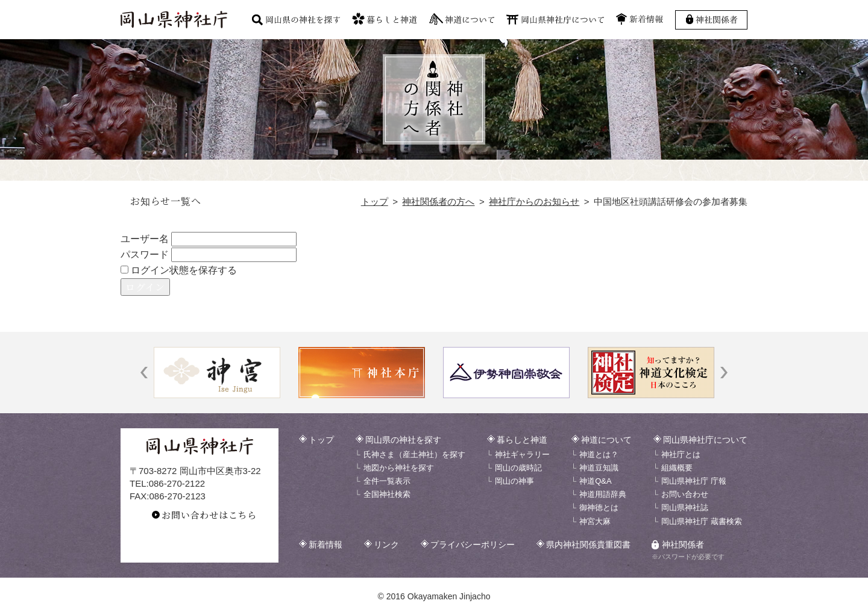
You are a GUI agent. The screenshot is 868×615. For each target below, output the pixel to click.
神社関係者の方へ (438, 201)
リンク (386, 545)
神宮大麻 (595, 521)
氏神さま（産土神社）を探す (414, 454)
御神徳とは (599, 507)
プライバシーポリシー (473, 545)
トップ (375, 201)
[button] (144, 373)
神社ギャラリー (522, 454)
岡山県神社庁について (705, 440)
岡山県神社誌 (685, 507)
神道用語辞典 (603, 494)
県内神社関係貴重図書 (588, 545)
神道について (606, 440)
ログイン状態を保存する (179, 270)
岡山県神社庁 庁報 (694, 481)
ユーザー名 (145, 239)
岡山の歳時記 (518, 468)
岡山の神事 (514, 481)
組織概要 (677, 468)
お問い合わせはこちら (209, 515)
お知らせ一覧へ (166, 201)
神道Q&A (595, 481)
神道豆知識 (599, 468)
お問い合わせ (685, 494)
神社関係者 (683, 545)
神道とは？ (599, 454)
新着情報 (325, 545)
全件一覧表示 (387, 481)
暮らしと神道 (522, 440)
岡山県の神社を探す (403, 440)
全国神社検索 (387, 494)
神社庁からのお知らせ (534, 201)
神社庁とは (681, 454)
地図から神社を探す (399, 468)
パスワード (145, 254)
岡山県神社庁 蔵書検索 (702, 521)
